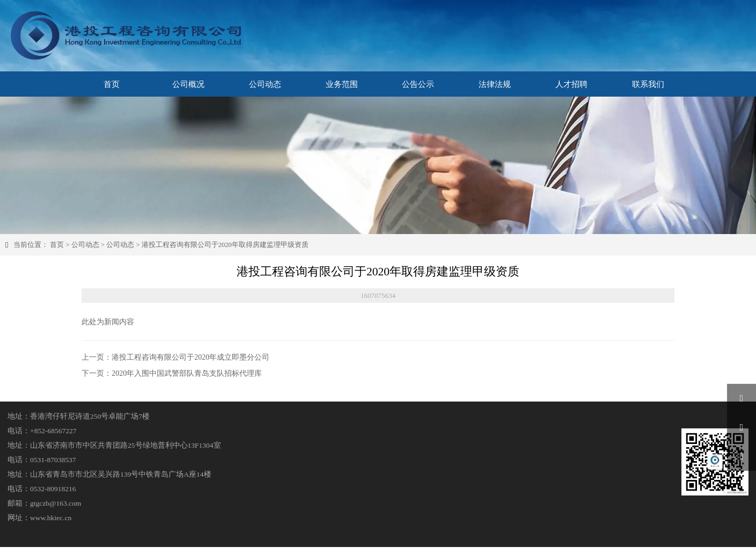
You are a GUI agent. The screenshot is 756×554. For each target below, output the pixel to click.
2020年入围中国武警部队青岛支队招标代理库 (187, 373)
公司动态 (85, 245)
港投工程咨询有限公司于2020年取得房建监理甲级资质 (225, 245)
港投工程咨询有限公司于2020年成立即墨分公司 (190, 357)
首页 (57, 245)
